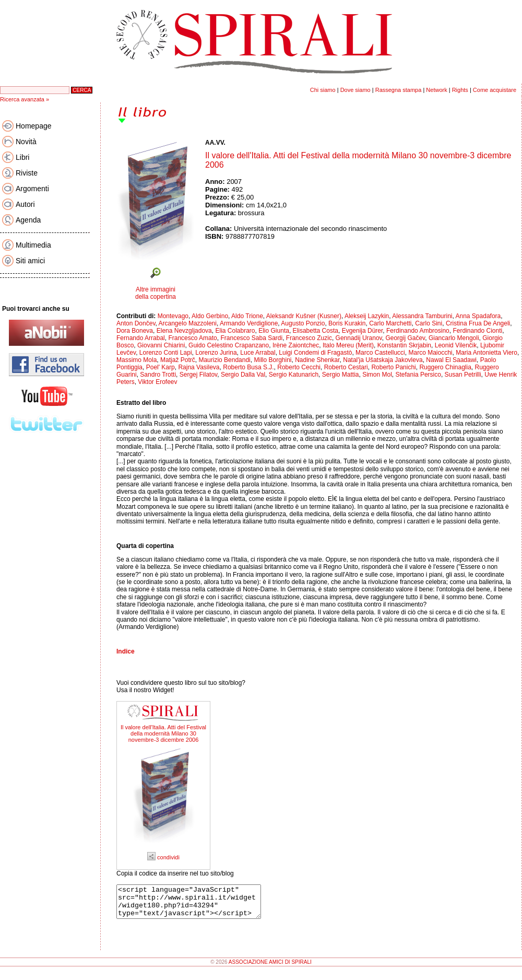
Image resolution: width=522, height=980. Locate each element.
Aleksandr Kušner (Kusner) (304, 316)
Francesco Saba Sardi (251, 338)
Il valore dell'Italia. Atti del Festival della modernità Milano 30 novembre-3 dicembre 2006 (163, 733)
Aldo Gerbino (210, 316)
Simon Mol (377, 375)
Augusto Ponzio (303, 323)
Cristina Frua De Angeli (478, 323)
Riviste (27, 173)
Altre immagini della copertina (156, 293)
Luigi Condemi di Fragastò (315, 353)
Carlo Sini (429, 323)
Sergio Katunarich (294, 375)
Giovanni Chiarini (161, 345)
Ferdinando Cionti (477, 331)
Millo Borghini (272, 360)
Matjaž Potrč (178, 360)
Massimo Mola (137, 360)
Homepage (34, 126)
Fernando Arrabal (141, 338)
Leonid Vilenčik (456, 345)
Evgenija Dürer (363, 331)
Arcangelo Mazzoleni (188, 323)
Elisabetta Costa (316, 331)
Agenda (28, 220)
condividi (163, 857)
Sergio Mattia (341, 375)
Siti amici (30, 261)
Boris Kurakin (347, 323)
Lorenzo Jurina (216, 353)
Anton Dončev (136, 323)
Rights (460, 90)
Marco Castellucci (380, 353)
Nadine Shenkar (317, 360)
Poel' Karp (161, 367)
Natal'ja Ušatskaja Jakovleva (383, 360)
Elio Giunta (274, 331)
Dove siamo (355, 90)
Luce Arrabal (258, 353)
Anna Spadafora (478, 316)
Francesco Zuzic (309, 338)
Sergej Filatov (198, 375)
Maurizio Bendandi (224, 360)
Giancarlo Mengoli (454, 338)
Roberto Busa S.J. (248, 367)
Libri (22, 157)
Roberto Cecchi (299, 367)
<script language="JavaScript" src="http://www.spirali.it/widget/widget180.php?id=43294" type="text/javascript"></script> (197, 905)
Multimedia (33, 245)
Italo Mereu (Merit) (348, 345)
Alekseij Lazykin (367, 316)
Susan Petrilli (463, 375)
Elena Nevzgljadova (184, 331)
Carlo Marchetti (390, 323)
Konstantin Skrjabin (404, 345)
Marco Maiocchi (430, 353)
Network (436, 90)
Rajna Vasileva (199, 367)
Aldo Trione (247, 316)
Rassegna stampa (399, 90)
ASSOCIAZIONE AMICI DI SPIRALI (270, 968)
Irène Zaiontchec (296, 345)
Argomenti (32, 189)
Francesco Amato (192, 338)
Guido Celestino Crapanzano (229, 345)
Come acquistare (495, 90)
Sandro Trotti (158, 375)
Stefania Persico (418, 375)
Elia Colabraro (235, 331)
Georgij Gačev (405, 338)
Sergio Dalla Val (243, 375)
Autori (25, 204)
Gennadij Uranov (359, 338)
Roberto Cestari (346, 367)
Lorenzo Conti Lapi (166, 353)
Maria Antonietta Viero (487, 353)
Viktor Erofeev (157, 382)
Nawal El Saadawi (451, 360)
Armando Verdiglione (249, 323)
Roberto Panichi (393, 367)
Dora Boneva (135, 331)
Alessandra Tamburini (422, 316)
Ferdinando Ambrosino (418, 331)
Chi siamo (323, 90)
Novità (26, 142)
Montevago (173, 316)
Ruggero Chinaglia (445, 367)
